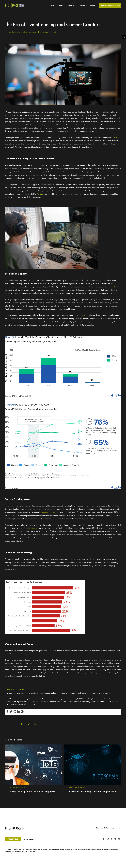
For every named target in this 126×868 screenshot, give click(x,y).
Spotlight (83, 5)
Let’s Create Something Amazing (110, 5)
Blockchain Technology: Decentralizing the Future (93, 791)
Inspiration (35, 32)
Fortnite (115, 287)
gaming (28, 654)
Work (53, 5)
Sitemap (13, 854)
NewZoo (84, 315)
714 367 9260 (13, 839)
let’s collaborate (29, 839)
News (16, 787)
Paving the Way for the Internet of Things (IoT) (32, 791)
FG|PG (117, 137)
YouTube (40, 194)
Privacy (7, 854)
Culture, (25, 32)
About (61, 5)
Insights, (30, 32)
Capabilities (71, 5)
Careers (92, 5)
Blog (112, 828)
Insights (76, 787)
